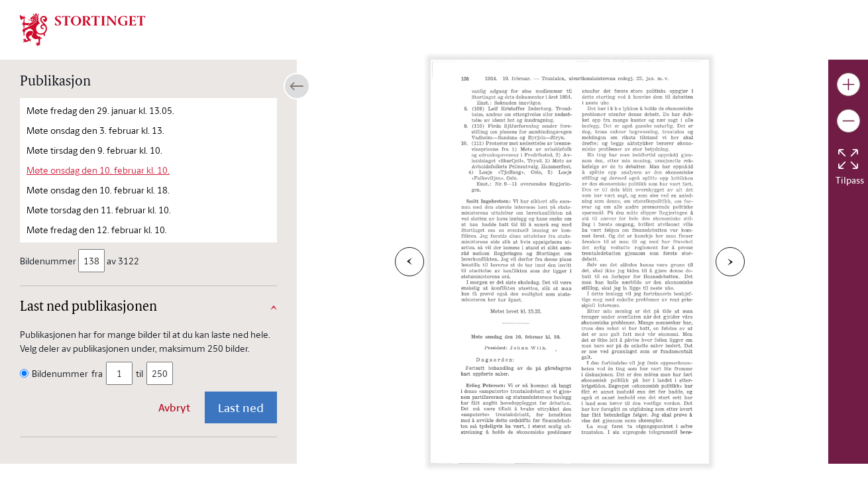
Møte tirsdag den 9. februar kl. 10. (94, 150)
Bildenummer (49, 261)
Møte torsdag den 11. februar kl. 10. (99, 210)
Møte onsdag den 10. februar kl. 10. (98, 170)
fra (97, 373)
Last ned (241, 407)
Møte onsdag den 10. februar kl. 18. (98, 190)
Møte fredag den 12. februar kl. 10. (97, 230)
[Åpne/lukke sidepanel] (297, 86)
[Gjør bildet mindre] (848, 121)
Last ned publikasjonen (88, 307)
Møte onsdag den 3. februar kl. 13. (95, 130)
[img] (83, 28)
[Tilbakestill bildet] (848, 159)
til (139, 373)
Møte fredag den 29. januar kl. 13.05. (100, 110)
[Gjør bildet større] (848, 84)
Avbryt (174, 407)
